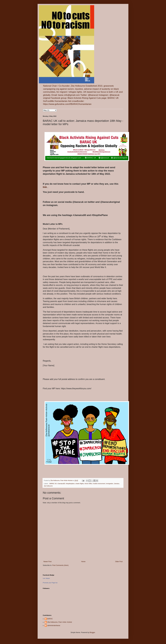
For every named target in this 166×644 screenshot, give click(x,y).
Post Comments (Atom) (60, 565)
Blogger (92, 632)
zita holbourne (48, 486)
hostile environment (99, 484)
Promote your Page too (50, 583)
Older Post (119, 562)
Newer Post (47, 562)
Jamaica (117, 484)
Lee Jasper (46, 578)
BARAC (50, 619)
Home (83, 562)
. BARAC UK (53, 484)
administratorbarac (54, 625)
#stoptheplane (70, 484)
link (45, 187)
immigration (110, 484)
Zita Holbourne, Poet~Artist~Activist (60, 622)
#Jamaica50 (61, 484)
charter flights (80, 484)
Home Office (88, 484)
